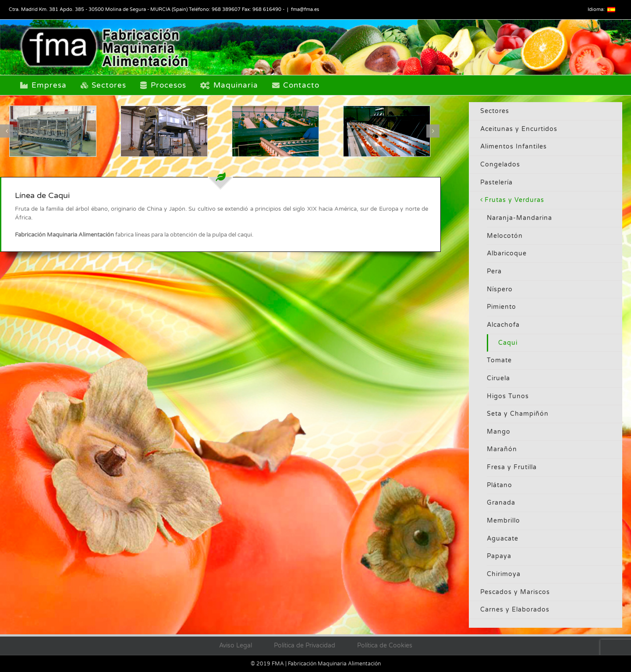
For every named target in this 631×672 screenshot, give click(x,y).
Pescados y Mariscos (515, 592)
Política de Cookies (385, 645)
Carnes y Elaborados (515, 610)
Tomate (499, 360)
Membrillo (503, 521)
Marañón (502, 449)
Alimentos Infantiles (514, 147)
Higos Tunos (508, 396)
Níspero (500, 289)
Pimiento (502, 307)
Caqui (508, 343)
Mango (499, 432)
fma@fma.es (305, 9)
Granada (501, 503)
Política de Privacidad (305, 645)
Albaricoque (507, 253)
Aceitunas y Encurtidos (519, 129)
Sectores (495, 111)
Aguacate (503, 539)
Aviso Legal (236, 645)
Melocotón (505, 236)
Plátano (500, 485)
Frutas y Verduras (514, 200)
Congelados (500, 164)
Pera (494, 271)
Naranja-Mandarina (519, 218)
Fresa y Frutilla (512, 467)
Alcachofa (503, 325)
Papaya (499, 556)
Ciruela (498, 378)
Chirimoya (504, 574)
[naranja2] (387, 131)
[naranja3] (275, 131)
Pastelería (496, 182)
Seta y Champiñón (518, 414)
